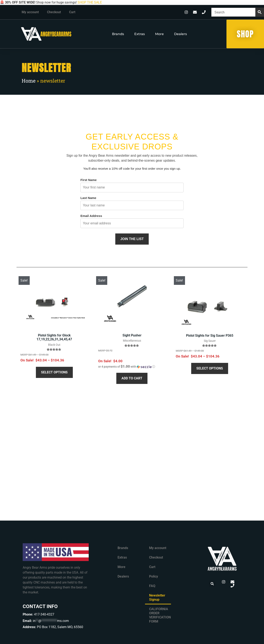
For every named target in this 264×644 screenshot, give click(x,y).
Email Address (91, 216)
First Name (89, 180)
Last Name (88, 198)
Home (29, 81)
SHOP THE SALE (90, 2)
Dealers (180, 34)
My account (30, 12)
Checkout (54, 12)
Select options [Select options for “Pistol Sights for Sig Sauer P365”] (210, 368)
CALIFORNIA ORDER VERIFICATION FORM (160, 615)
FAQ (152, 586)
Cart (72, 12)
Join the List (132, 239)
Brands (118, 34)
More (159, 34)
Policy (154, 576)
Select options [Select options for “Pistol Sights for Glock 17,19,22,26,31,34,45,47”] (54, 372)
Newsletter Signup (157, 597)
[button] (127, 367)
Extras (140, 34)
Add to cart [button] (132, 378)
